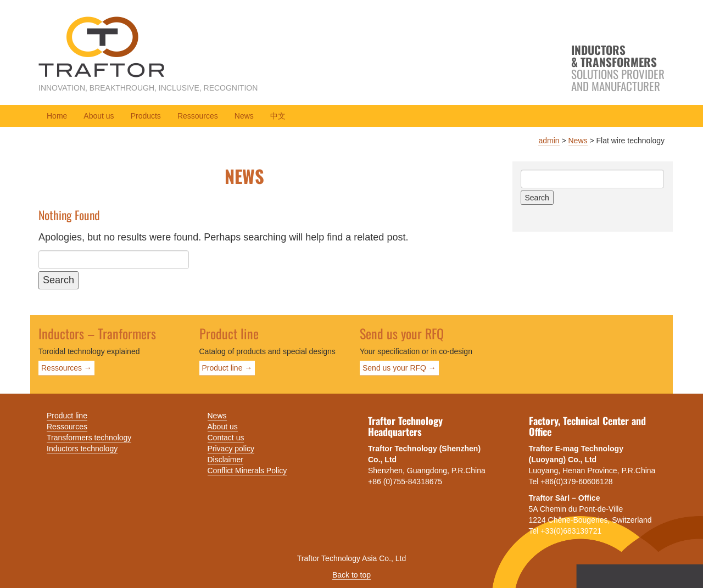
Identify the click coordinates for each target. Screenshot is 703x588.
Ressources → (66, 368)
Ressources (198, 116)
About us (99, 116)
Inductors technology (82, 449)
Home (57, 116)
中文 (278, 116)
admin (549, 141)
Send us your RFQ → (399, 368)
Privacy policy (231, 449)
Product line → (227, 368)
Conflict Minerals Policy (247, 471)
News (244, 116)
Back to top (351, 575)
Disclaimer (225, 460)
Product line (67, 416)
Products (146, 116)
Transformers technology (89, 438)
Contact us (226, 438)
